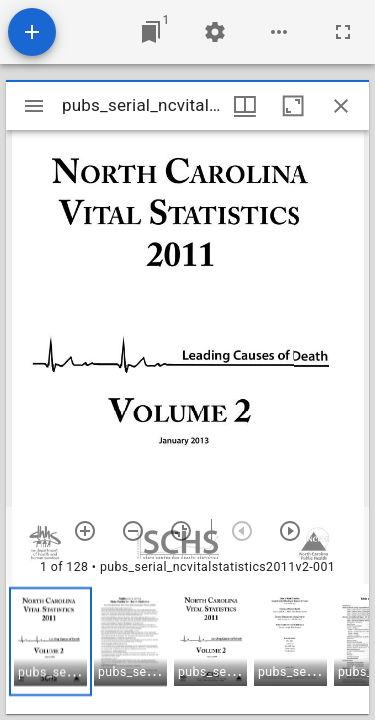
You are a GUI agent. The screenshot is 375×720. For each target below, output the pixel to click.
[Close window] (341, 106)
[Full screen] (343, 32)
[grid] (187, 649)
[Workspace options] (279, 32)
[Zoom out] (133, 531)
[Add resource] (32, 32)
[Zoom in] (85, 531)
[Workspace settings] (215, 32)
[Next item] (290, 531)
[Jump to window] (151, 32)
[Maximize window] (293, 106)
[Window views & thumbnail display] (245, 106)
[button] (50, 641)
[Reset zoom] (181, 531)
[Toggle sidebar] (34, 106)
